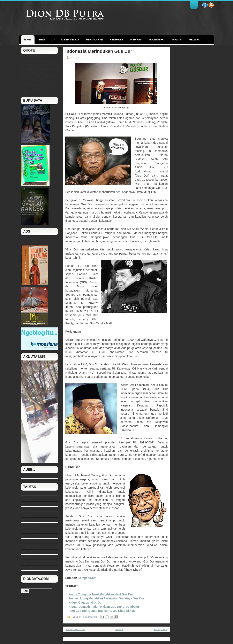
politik (177, 40)
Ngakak (25, 536)
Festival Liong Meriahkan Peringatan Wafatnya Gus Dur (106, 598)
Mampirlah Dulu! (30, 476)
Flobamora (157, 40)
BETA (42, 40)
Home (28, 40)
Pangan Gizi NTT (30, 547)
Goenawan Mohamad (33, 509)
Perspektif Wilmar (31, 552)
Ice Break (26, 515)
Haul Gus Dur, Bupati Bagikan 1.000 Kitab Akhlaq (102, 611)
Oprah (24, 541)
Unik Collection (29, 568)
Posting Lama (161, 629)
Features (116, 40)
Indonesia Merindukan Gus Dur (99, 51)
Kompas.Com (87, 578)
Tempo (25, 563)
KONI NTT (27, 525)
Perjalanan (95, 40)
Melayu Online (29, 531)
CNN (24, 499)
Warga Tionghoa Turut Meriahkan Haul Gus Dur (101, 594)
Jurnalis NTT (28, 520)
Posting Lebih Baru (75, 629)
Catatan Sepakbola (66, 40)
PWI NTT (26, 557)
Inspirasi (136, 40)
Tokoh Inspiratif (89, 617)
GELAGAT (195, 40)
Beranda (119, 629)
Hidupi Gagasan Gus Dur (86, 603)
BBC (24, 493)
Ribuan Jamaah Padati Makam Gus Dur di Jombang (104, 607)
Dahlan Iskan (28, 504)
